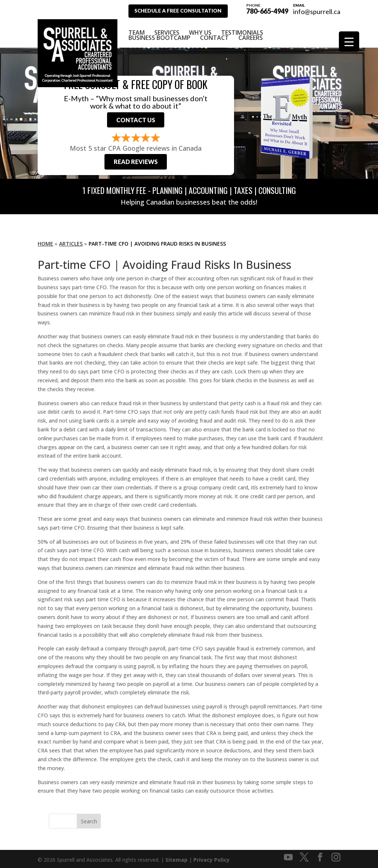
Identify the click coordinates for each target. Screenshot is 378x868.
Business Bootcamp (159, 34)
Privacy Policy (212, 858)
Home (45, 242)
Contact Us (136, 117)
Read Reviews (136, 159)
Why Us (200, 28)
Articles (71, 242)
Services (167, 28)
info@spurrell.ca (317, 11)
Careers (251, 34)
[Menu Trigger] (349, 42)
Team (137, 28)
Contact (214, 34)
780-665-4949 (267, 8)
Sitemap (176, 858)
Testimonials (242, 28)
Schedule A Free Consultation (181, 11)
